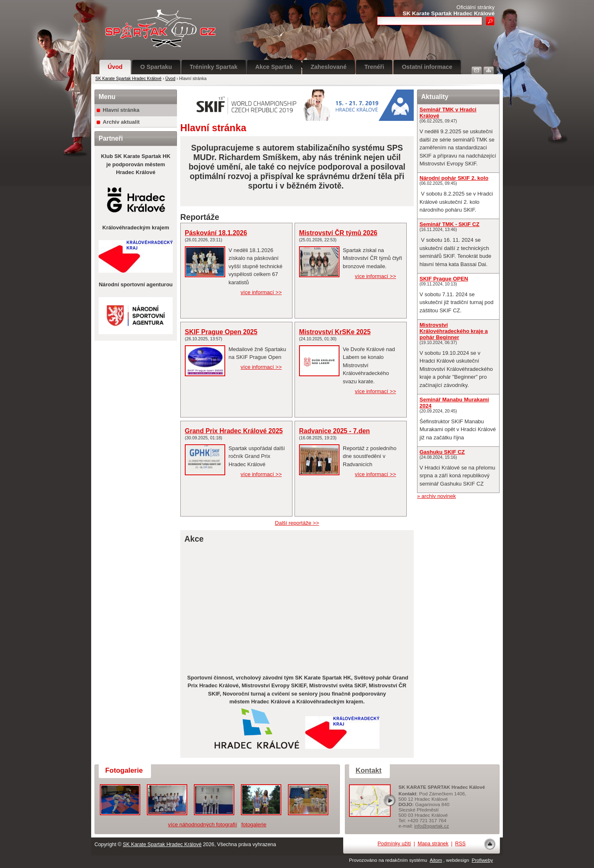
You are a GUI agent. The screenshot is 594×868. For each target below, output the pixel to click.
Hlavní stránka (121, 110)
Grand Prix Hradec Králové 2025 (234, 431)
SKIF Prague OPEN (444, 279)
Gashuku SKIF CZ (442, 452)
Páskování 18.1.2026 (216, 233)
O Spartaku (156, 67)
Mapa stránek (433, 844)
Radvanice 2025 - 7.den (335, 431)
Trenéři (374, 67)
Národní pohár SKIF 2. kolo (454, 178)
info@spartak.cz (431, 826)
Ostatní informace (427, 67)
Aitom (436, 860)
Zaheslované (329, 67)
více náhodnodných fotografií (202, 824)
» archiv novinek (436, 496)
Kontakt (369, 770)
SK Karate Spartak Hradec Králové (128, 79)
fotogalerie (254, 824)
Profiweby (482, 860)
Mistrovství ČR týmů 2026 (338, 233)
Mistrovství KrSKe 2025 (335, 332)
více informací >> (261, 292)
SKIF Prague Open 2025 (221, 332)
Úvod (115, 67)
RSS (460, 844)
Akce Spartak (274, 67)
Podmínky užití (394, 844)
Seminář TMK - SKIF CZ (449, 224)
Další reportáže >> (297, 523)
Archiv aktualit (121, 122)
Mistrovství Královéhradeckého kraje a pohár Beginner (454, 331)
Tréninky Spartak (214, 67)
